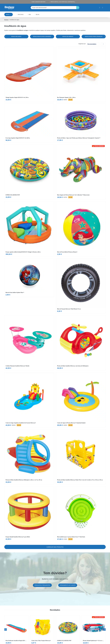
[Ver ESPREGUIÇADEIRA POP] (29, 172)
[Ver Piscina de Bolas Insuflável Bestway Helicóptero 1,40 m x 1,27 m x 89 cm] (29, 457)
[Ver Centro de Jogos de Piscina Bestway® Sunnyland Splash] (81, 400)
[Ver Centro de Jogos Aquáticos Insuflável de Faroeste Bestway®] (29, 400)
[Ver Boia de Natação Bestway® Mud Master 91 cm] (81, 286)
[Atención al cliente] (68, 585)
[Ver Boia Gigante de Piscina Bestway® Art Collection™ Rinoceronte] (81, 172)
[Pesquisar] (78, 8)
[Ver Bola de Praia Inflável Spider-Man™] (29, 278)
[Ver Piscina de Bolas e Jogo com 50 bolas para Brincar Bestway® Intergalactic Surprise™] (81, 123)
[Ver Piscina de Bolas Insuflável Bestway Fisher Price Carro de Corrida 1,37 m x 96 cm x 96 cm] (81, 457)
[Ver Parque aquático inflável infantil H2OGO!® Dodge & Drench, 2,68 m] (29, 229)
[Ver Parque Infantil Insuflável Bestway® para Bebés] (29, 514)
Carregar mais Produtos (55, 547)
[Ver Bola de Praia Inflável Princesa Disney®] (81, 229)
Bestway (6, 20)
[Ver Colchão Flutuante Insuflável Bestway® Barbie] (29, 343)
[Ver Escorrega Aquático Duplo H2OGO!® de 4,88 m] (29, 123)
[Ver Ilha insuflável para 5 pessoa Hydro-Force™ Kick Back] (81, 514)
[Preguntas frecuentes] (42, 585)
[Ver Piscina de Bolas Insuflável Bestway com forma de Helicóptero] (81, 343)
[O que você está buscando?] (53, 8)
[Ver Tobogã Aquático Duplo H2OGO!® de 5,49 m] (29, 74)
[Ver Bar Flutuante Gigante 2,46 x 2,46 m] (81, 74)
